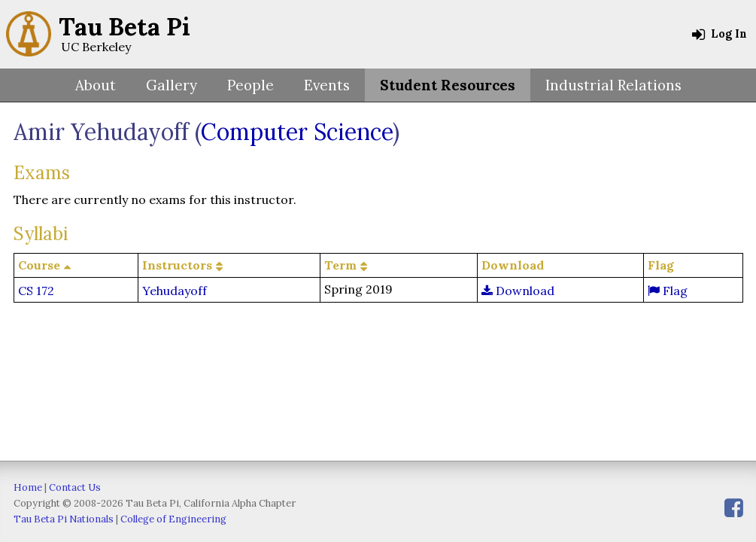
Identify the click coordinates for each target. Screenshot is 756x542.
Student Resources (448, 85)
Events (327, 85)
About (96, 85)
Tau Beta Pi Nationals (64, 519)
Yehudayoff (175, 291)
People (250, 85)
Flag (668, 291)
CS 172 (36, 291)
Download (518, 291)
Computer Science (297, 132)
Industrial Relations (613, 85)
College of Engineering (173, 519)
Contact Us (75, 487)
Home (28, 487)
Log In (720, 34)
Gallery (172, 85)
